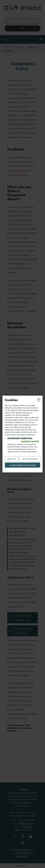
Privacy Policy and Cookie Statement (20, 434)
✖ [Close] (39, 400)
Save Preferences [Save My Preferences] (30, 459)
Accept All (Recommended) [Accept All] (22, 465)
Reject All (12, 459)
